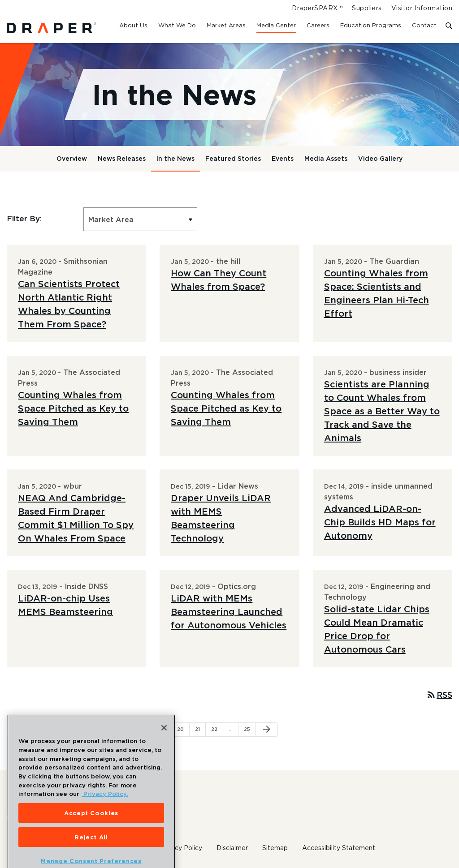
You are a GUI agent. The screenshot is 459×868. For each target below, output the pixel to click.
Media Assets (326, 158)
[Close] (164, 742)
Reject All (91, 851)
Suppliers (367, 8)
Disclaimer (232, 848)
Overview (72, 158)
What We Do (177, 25)
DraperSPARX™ (317, 8)
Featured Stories (233, 158)
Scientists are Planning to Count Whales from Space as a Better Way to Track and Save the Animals (382, 411)
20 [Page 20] (183, 729)
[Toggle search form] (449, 26)
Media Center (276, 25)
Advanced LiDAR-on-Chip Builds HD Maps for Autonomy (380, 522)
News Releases (122, 158)
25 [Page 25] (250, 729)
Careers (318, 25)
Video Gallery (380, 158)
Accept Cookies (91, 826)
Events (283, 158)
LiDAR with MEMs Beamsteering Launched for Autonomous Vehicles (229, 612)
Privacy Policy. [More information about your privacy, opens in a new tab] (105, 808)
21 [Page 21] (200, 729)
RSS (439, 695)
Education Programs (371, 25)
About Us (133, 25)
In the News (175, 158)
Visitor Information (422, 8)
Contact (424, 25)
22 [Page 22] (217, 729)
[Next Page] (267, 730)
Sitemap (275, 848)
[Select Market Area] (140, 219)
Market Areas (226, 25)
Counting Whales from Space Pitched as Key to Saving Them (73, 408)
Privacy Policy (181, 848)
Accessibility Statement (339, 848)
